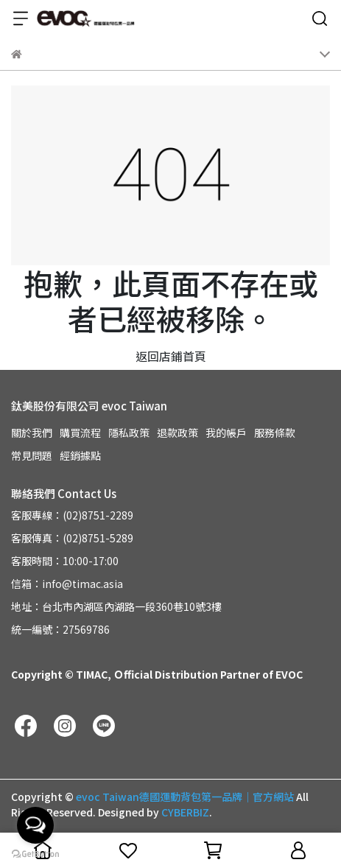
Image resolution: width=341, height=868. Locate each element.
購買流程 (80, 433)
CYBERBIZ (185, 812)
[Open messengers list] (35, 825)
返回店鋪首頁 (171, 356)
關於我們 (32, 433)
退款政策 (177, 433)
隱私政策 (129, 433)
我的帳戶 (226, 433)
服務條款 (275, 433)
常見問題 (32, 455)
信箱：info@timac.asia (67, 584)
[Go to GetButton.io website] (35, 853)
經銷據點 (80, 455)
